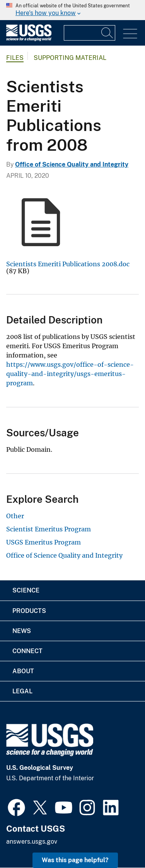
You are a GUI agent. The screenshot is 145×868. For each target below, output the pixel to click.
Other (15, 516)
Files (15, 58)
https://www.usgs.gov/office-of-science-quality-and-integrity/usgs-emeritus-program (70, 374)
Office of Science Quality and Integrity (72, 164)
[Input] (90, 33)
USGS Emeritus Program (43, 542)
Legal (22, 691)
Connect (27, 651)
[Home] (29, 39)
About (23, 671)
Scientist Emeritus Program (49, 529)
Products (29, 611)
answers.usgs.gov (32, 842)
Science (26, 590)
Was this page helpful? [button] (75, 860)
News (22, 631)
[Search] (107, 33)
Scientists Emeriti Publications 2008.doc (68, 264)
